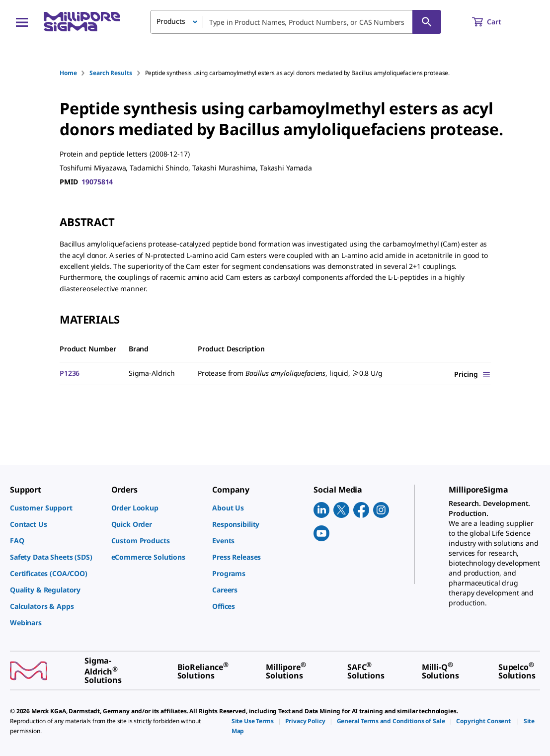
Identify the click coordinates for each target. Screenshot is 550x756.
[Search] (427, 22)
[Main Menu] (22, 22)
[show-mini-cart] (496, 22)
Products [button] (171, 21)
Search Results (111, 73)
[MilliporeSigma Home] (82, 22)
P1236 (70, 373)
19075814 (97, 182)
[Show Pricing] (472, 374)
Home (68, 73)
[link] (56, 508)
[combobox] (296, 22)
